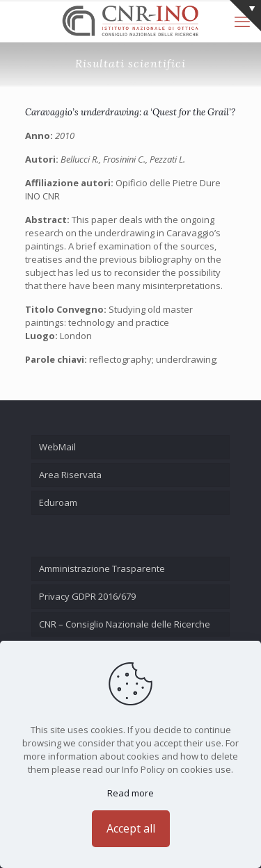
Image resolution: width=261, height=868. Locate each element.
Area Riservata (70, 475)
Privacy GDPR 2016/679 (87, 596)
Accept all (131, 828)
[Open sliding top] (245, 16)
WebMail (57, 447)
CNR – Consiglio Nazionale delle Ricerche (125, 624)
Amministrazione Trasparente (102, 568)
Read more (130, 793)
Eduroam (58, 502)
